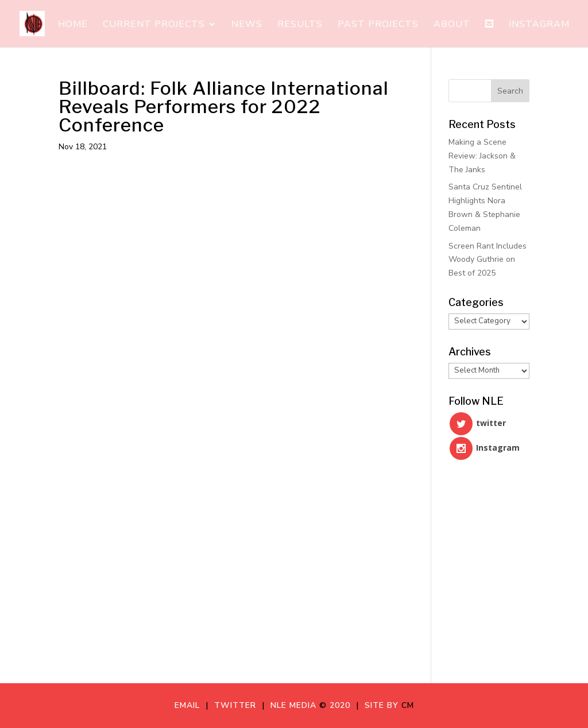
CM (408, 705)
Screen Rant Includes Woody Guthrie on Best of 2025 (488, 260)
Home (73, 25)
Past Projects (378, 25)
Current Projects (154, 25)
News (247, 25)
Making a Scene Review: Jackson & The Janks (482, 156)
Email (190, 705)
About (452, 25)
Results (300, 25)
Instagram (539, 25)
